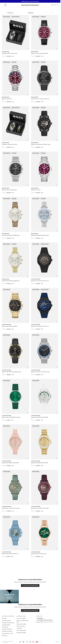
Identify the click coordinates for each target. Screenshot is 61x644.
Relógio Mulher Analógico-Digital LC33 (10, 554)
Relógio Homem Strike (36, 190)
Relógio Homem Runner (7, 99)
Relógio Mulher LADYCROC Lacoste (39, 554)
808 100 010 (40, 618)
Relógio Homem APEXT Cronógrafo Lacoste (40, 372)
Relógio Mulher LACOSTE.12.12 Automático (11, 508)
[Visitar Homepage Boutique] (30, 5)
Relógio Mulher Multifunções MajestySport (11, 235)
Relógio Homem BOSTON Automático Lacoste (12, 372)
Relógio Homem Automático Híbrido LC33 (40, 281)
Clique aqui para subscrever (30, 585)
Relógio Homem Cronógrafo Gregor (10, 190)
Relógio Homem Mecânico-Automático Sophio (41, 144)
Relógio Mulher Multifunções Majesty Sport (40, 235)
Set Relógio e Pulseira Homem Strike (10, 53)
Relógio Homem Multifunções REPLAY (10, 326)
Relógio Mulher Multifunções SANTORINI (40, 417)
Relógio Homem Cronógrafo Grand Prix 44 (40, 99)
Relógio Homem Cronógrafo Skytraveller (40, 53)
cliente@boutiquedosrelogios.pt (45, 620)
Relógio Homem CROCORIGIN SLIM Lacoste (11, 417)
